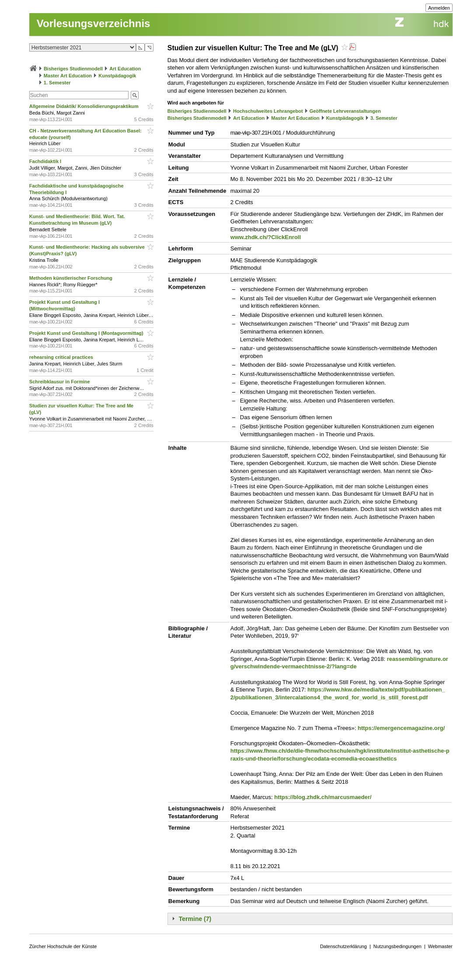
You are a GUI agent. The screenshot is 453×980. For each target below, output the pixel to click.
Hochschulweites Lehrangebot (268, 111)
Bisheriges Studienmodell (73, 69)
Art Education (125, 69)
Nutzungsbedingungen (397, 946)
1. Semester (57, 83)
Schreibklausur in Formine (60, 382)
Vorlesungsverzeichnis (94, 23)
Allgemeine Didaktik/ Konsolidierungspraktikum (85, 106)
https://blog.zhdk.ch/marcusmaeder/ (323, 797)
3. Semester (384, 118)
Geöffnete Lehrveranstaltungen (345, 111)
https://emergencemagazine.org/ (401, 728)
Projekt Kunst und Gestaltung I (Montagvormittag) (87, 333)
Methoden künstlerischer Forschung (71, 278)
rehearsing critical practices (62, 357)
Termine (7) (195, 919)
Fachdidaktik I (46, 161)
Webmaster (440, 946)
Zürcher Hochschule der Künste (63, 946)
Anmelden (439, 8)
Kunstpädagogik (117, 76)
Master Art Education (68, 76)
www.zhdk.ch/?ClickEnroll (266, 237)
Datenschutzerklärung (343, 946)
